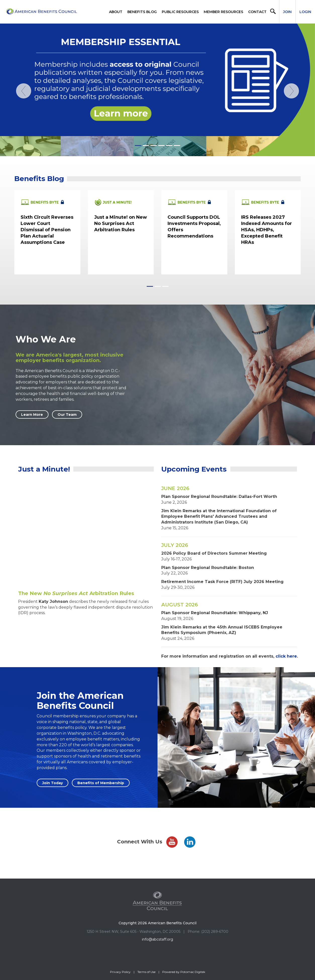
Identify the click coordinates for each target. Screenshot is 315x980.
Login (305, 12)
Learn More (32, 415)
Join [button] (287, 12)
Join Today (52, 783)
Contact (257, 12)
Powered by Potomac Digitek (184, 972)
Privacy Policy (120, 972)
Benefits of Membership (101, 783)
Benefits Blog (142, 12)
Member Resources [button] (223, 12)
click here (286, 656)
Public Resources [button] (180, 12)
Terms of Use (146, 972)
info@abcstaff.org (157, 939)
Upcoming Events (194, 469)
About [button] (116, 12)
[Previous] (24, 120)
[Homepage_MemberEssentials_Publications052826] (157, 90)
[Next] (291, 120)
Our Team (67, 415)
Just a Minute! (44, 469)
